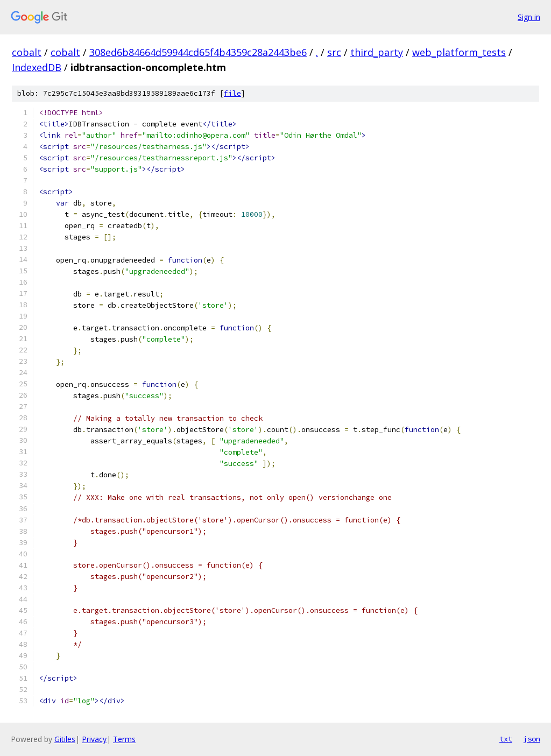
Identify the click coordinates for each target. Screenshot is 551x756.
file (232, 93)
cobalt (27, 52)
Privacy (94, 739)
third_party (377, 52)
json (532, 739)
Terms (124, 739)
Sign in (529, 17)
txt (506, 739)
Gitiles (65, 739)
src (334, 52)
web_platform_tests (459, 52)
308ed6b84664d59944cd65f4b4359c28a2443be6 (198, 52)
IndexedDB (37, 67)
